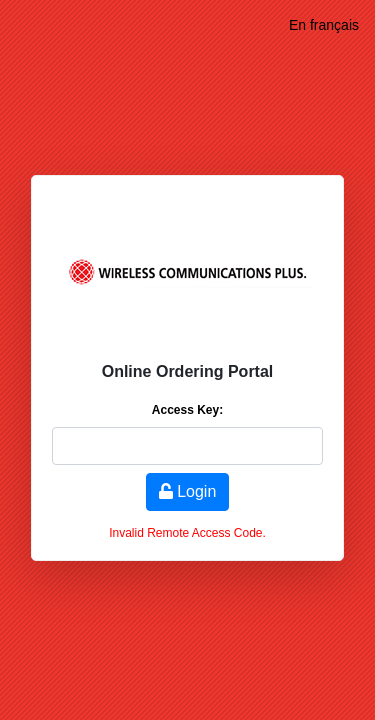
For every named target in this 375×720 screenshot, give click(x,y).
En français (324, 25)
